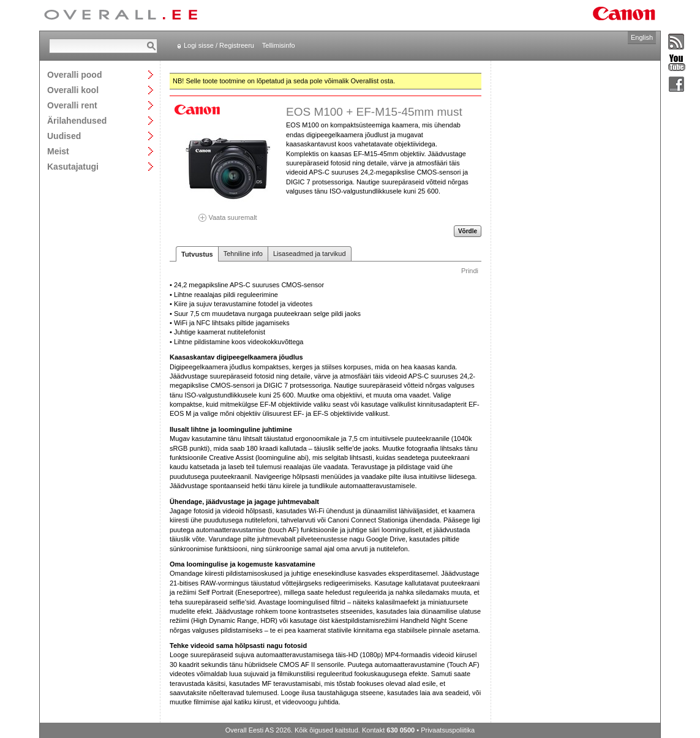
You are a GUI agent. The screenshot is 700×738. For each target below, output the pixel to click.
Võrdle (468, 231)
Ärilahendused (77, 120)
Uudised (64, 136)
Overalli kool (73, 90)
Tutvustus (197, 254)
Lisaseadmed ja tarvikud (310, 254)
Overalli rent (72, 105)
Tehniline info (243, 254)
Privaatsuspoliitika (448, 730)
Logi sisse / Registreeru (219, 45)
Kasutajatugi (73, 166)
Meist (58, 151)
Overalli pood (74, 74)
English (642, 37)
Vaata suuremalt (228, 213)
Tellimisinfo (279, 45)
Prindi (470, 271)
